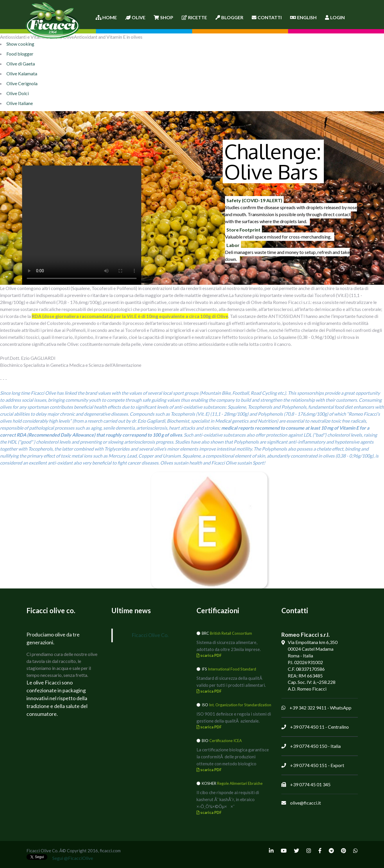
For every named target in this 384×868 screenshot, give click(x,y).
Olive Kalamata (22, 73)
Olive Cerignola (22, 83)
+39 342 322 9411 (308, 708)
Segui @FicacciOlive (73, 858)
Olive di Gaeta (21, 64)
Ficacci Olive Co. (150, 635)
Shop (164, 17)
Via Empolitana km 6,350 (313, 642)
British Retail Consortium (231, 633)
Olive (135, 17)
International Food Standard (232, 669)
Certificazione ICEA (226, 741)
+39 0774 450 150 (309, 746)
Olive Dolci (18, 93)
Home (106, 17)
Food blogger (20, 54)
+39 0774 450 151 (309, 765)
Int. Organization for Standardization (240, 705)
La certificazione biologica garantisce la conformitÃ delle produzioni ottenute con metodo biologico (233, 757)
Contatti (267, 17)
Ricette (194, 17)
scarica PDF (209, 655)
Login (335, 17)
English (303, 17)
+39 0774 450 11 (307, 727)
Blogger (229, 17)
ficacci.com (110, 851)
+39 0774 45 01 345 (310, 784)
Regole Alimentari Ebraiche (240, 783)
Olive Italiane (20, 103)
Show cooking (20, 44)
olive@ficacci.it (306, 803)
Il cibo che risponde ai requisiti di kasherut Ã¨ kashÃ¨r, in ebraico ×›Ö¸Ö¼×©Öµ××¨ (228, 799)
